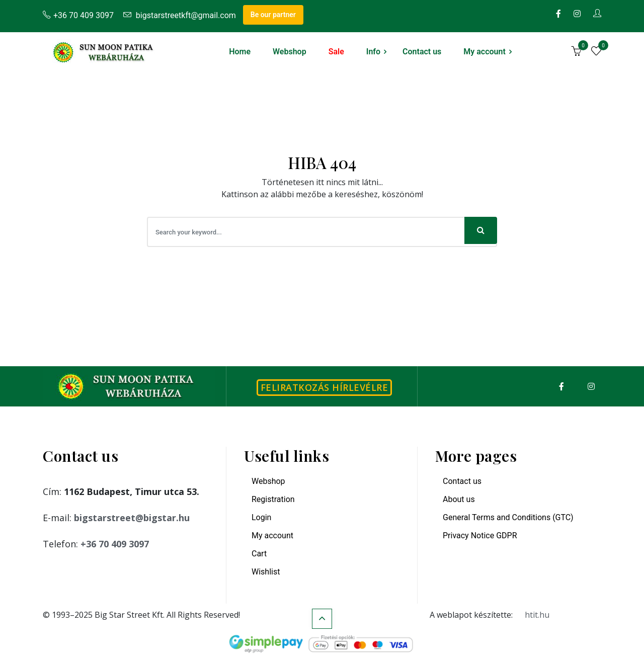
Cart (259, 554)
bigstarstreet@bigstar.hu (132, 518)
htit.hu (537, 615)
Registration (273, 499)
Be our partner (273, 15)
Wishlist (266, 572)
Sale (336, 52)
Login (261, 517)
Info (373, 52)
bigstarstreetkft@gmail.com (180, 15)
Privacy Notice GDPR (480, 536)
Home (240, 52)
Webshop (290, 52)
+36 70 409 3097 (78, 15)
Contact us (422, 52)
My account (485, 52)
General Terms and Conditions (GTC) (508, 517)
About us (459, 499)
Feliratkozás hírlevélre (325, 387)
